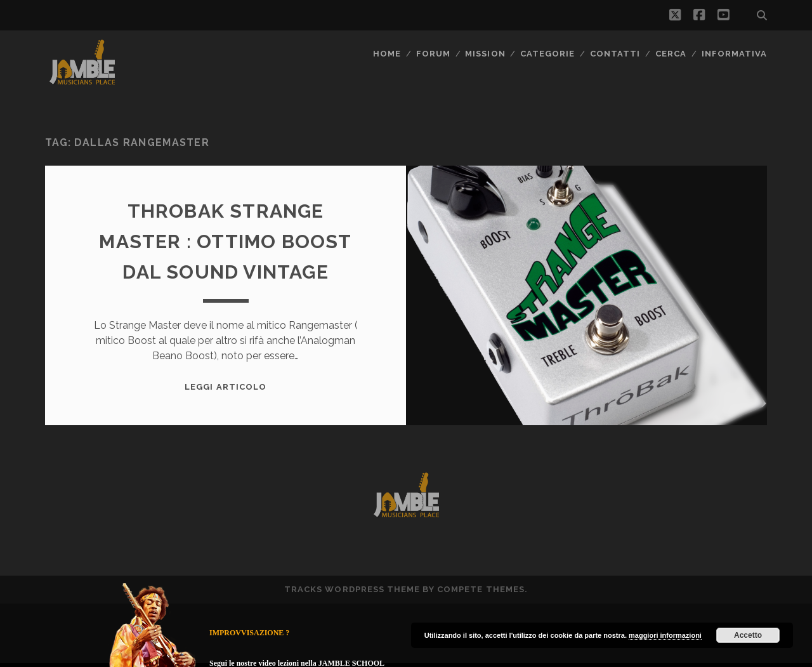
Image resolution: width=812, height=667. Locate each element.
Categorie (547, 54)
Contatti (615, 54)
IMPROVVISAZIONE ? (249, 633)
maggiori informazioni (665, 635)
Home (387, 54)
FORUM (433, 54)
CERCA (671, 54)
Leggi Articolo (226, 387)
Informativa (734, 54)
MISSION (485, 54)
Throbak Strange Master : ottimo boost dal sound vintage (225, 241)
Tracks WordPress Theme (352, 589)
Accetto (748, 635)
